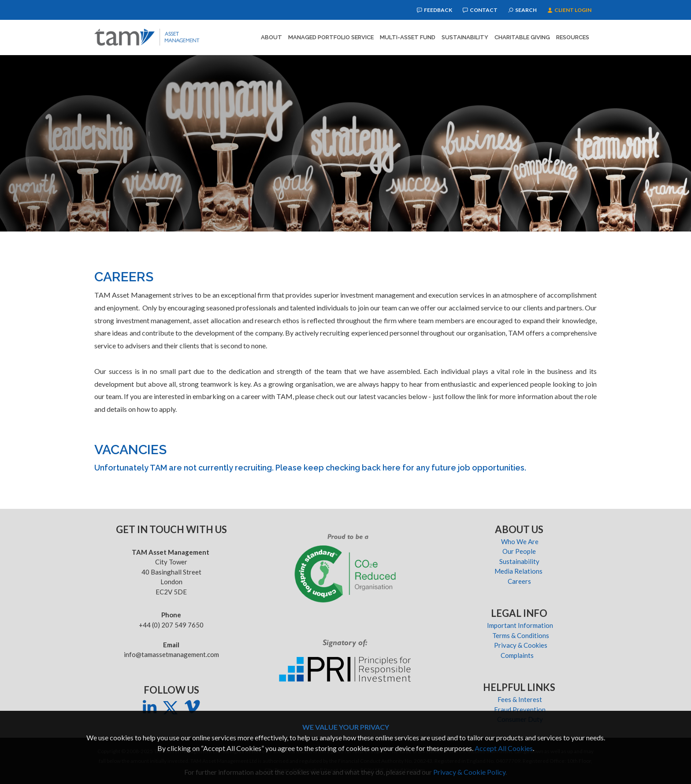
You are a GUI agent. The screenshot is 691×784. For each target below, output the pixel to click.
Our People (520, 551)
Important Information (520, 625)
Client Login (569, 10)
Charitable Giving (522, 37)
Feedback (435, 10)
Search (522, 10)
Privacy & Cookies (520, 645)
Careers (520, 581)
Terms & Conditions (520, 635)
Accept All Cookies (504, 748)
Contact (480, 10)
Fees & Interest (520, 699)
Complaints (520, 655)
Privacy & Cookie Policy (469, 772)
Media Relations (520, 571)
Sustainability (465, 37)
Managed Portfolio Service (331, 37)
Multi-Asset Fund (408, 37)
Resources (573, 37)
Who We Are (520, 541)
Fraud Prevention (520, 709)
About (271, 37)
